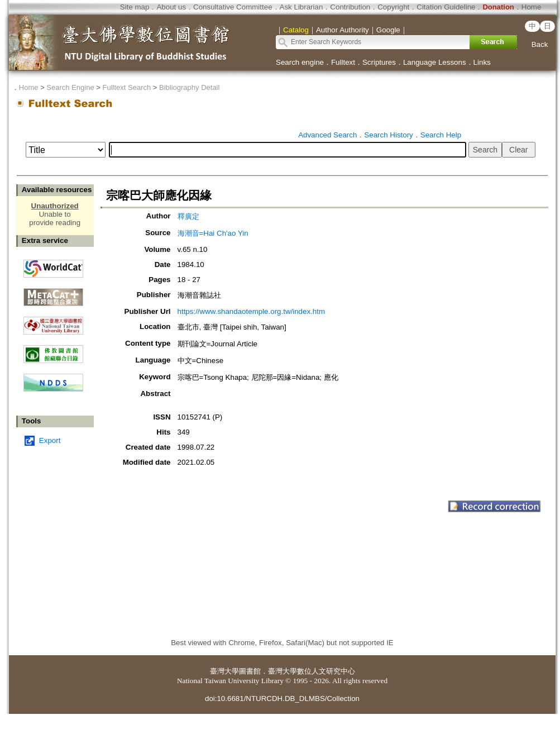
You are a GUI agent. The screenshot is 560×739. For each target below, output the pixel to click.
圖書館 (250, 671)
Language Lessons (435, 62)
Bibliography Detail (189, 87)
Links (482, 62)
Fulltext (343, 62)
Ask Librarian (301, 7)
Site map (135, 7)
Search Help (441, 135)
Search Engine (70, 87)
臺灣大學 (224, 671)
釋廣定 (188, 216)
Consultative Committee (233, 7)
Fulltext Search (126, 87)
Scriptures (379, 62)
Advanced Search (327, 135)
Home (532, 7)
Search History (388, 135)
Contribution (350, 7)
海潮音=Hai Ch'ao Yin (213, 233)
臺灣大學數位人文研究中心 (312, 671)
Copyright (393, 7)
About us (171, 7)
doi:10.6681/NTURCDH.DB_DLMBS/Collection (282, 699)
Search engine (300, 62)
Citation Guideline (446, 7)
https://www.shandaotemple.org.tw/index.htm (251, 311)
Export (50, 440)
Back (540, 44)
